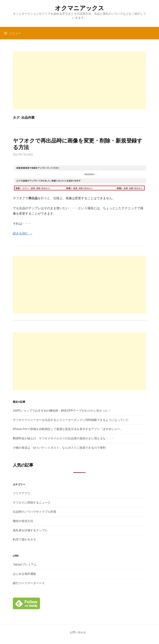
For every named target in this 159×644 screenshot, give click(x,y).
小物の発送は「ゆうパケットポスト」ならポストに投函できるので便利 (59, 448)
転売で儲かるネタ (24, 539)
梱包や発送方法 (23, 521)
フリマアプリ (22, 493)
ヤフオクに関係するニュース (32, 503)
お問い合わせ (78, 632)
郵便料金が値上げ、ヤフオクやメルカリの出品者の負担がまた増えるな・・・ (64, 438)
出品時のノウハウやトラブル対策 (35, 512)
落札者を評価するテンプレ (30, 530)
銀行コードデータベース (29, 583)
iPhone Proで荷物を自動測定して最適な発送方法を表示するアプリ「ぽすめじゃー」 (68, 429)
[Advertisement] (79, 80)
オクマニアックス (79, 8)
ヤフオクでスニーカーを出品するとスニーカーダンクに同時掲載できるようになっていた (71, 420)
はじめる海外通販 (24, 574)
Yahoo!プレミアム (25, 564)
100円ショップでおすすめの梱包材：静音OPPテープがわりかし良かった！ (62, 411)
